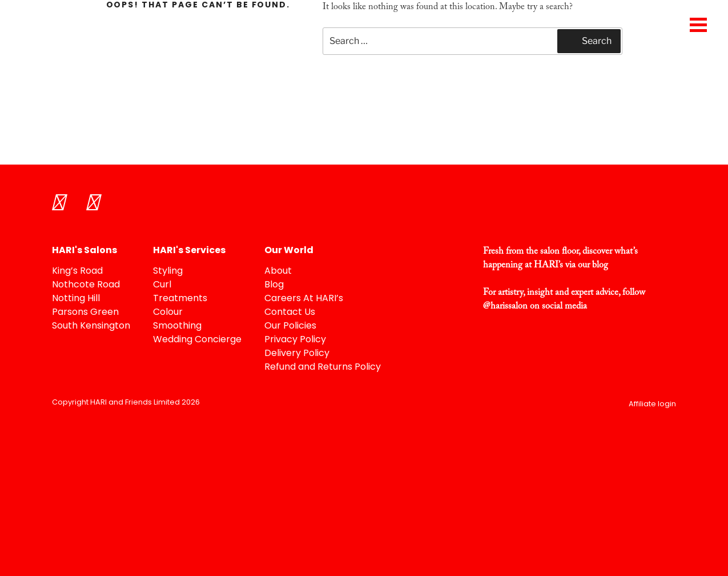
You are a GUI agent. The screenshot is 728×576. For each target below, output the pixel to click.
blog (600, 265)
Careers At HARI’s (304, 299)
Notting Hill (76, 299)
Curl (162, 285)
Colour (168, 313)
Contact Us (290, 313)
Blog (274, 285)
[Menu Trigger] (698, 24)
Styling (168, 271)
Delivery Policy (297, 354)
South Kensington (91, 326)
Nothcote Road (86, 285)
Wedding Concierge (197, 340)
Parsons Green (85, 313)
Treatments (180, 299)
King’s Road (77, 271)
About (278, 271)
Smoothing (177, 326)
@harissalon (505, 306)
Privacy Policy (295, 340)
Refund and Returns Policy (323, 367)
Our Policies (290, 326)
